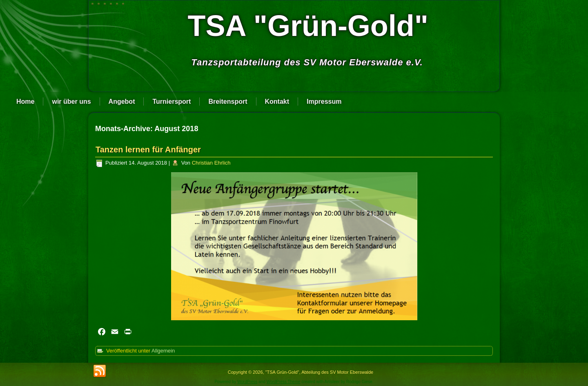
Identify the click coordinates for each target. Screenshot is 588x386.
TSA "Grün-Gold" (308, 26)
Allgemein (163, 351)
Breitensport (228, 102)
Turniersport (171, 102)
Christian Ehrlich (211, 163)
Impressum (324, 102)
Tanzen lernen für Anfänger (148, 149)
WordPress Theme (284, 382)
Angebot (122, 102)
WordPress (247, 382)
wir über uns (71, 102)
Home (25, 102)
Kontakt (277, 102)
